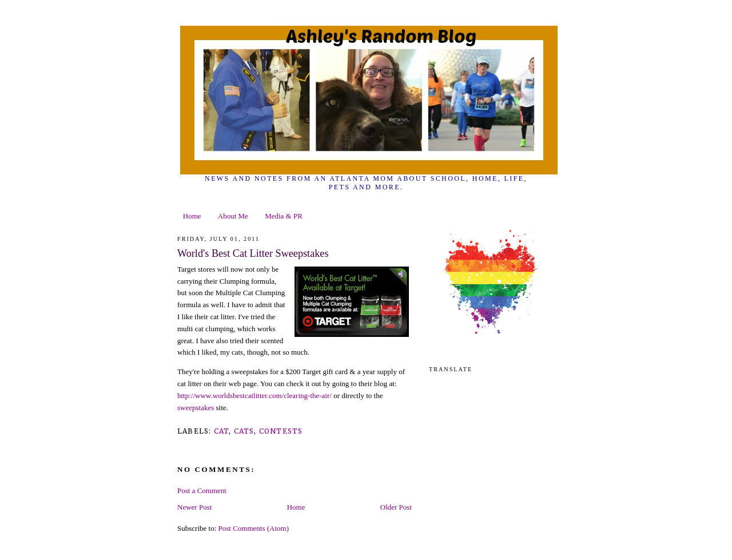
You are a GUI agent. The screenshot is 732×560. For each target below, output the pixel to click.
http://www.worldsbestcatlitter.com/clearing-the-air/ (254, 396)
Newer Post (194, 507)
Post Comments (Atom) (254, 528)
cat (222, 431)
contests (281, 431)
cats (244, 431)
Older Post (396, 507)
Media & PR (284, 216)
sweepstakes (196, 408)
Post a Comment (202, 491)
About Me (233, 216)
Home (192, 216)
